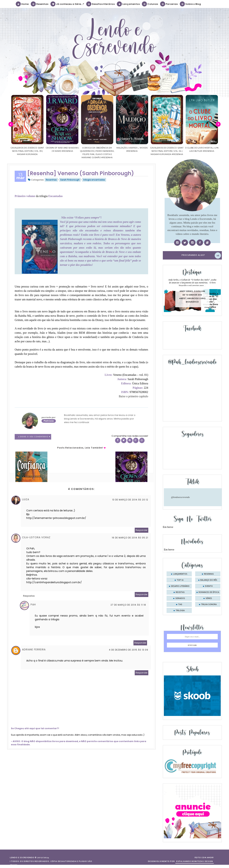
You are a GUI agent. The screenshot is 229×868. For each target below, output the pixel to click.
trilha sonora (209, 605)
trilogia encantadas (94, 180)
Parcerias (169, 4)
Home (22, 4)
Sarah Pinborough (70, 180)
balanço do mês (209, 580)
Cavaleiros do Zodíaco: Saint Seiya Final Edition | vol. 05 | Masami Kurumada (62, 151)
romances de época (209, 592)
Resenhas (40, 4)
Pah (33, 605)
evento (209, 586)
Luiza (26, 499)
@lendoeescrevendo (180, 497)
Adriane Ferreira (34, 649)
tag (180, 605)
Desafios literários (101, 4)
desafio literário (180, 586)
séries (209, 598)
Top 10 (180, 580)
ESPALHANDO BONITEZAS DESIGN (195, 861)
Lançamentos (128, 4)
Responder (142, 530)
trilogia (180, 611)
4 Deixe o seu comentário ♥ (34, 437)
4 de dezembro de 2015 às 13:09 (129, 650)
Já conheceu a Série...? (67, 4)
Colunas (150, 4)
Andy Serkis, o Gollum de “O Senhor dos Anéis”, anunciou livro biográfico (192, 297)
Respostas (29, 596)
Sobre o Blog (191, 4)
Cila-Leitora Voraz (36, 537)
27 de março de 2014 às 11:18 (128, 605)
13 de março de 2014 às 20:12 (130, 500)
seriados (180, 598)
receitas (180, 592)
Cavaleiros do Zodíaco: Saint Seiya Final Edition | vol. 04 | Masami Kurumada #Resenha (202, 151)
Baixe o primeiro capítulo (133, 396)
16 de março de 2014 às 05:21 (130, 538)
